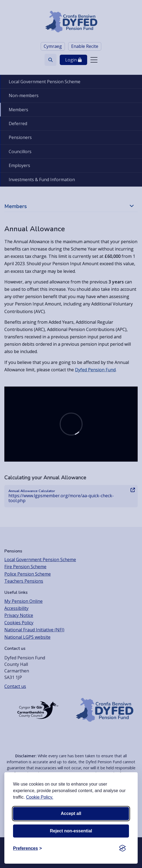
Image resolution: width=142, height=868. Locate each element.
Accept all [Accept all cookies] (71, 813)
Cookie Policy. (40, 797)
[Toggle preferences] (27, 848)
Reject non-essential (71, 831)
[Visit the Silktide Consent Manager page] (122, 848)
